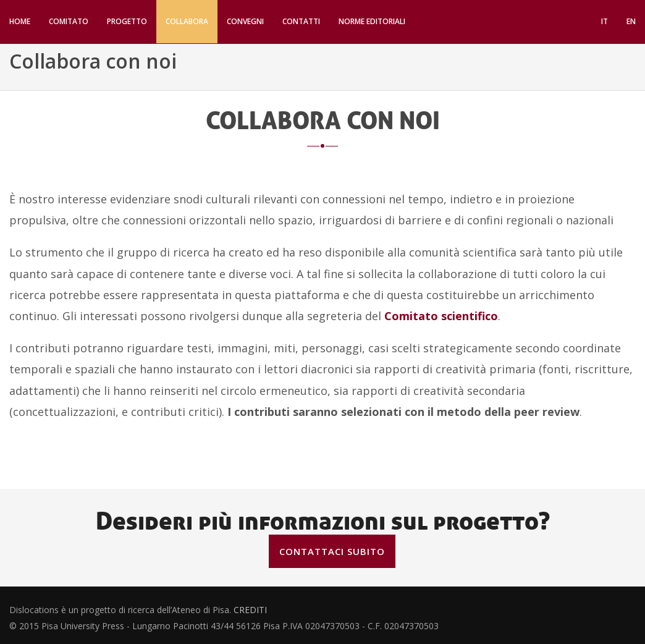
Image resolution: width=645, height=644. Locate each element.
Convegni (245, 21)
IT (605, 21)
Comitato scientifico (441, 316)
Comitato (69, 21)
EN (631, 21)
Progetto (127, 21)
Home (20, 21)
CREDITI (250, 613)
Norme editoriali (372, 21)
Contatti (301, 21)
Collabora (187, 21)
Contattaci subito (332, 551)
